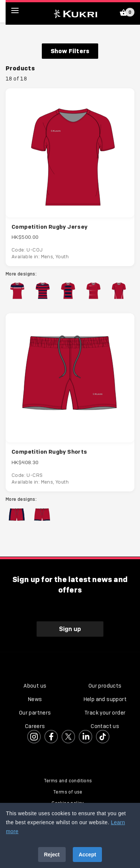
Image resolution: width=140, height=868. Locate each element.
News (35, 699)
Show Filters (70, 51)
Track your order (105, 713)
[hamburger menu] (21, 10)
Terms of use (68, 792)
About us (35, 686)
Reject (52, 855)
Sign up (70, 629)
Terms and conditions (68, 781)
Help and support (105, 699)
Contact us (105, 726)
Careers (35, 726)
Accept (88, 855)
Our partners (35, 713)
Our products (105, 686)
